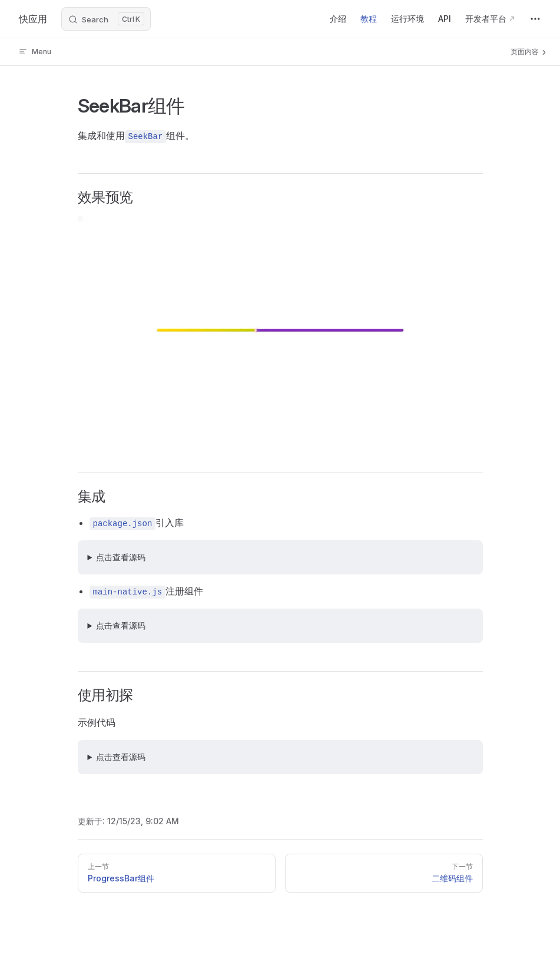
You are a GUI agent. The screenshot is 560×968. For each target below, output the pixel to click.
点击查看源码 (121, 557)
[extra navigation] (535, 19)
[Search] (106, 19)
